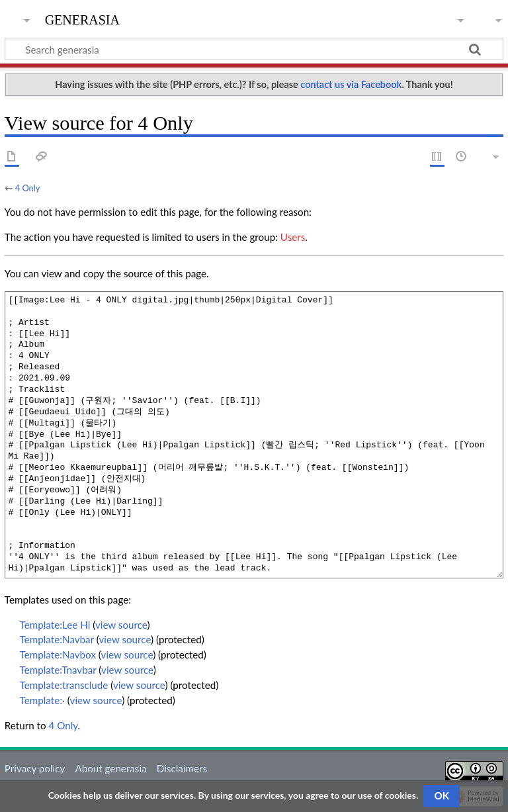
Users (293, 237)
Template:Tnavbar (58, 670)
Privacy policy (35, 768)
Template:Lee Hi (55, 625)
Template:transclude (64, 685)
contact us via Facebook (351, 84)
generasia (82, 18)
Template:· (42, 700)
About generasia (110, 768)
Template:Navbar (57, 639)
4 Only (27, 188)
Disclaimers (182, 768)
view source (121, 625)
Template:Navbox (58, 654)
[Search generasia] (254, 49)
